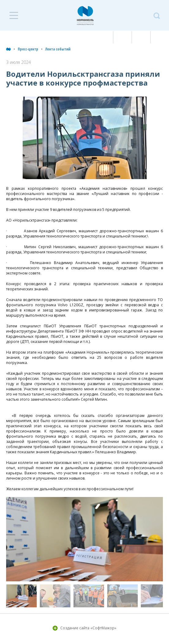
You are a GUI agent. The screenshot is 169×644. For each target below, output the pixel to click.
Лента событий (58, 49)
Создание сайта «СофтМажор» (88, 628)
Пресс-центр (28, 49)
